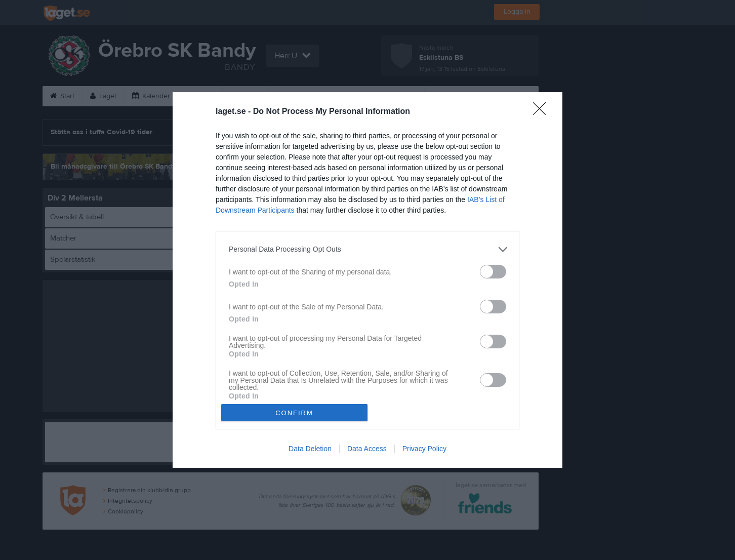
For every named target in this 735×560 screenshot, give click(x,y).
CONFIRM (294, 413)
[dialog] (367, 280)
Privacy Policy (424, 449)
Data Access (367, 449)
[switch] (493, 272)
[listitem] (367, 249)
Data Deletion (310, 449)
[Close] (543, 112)
